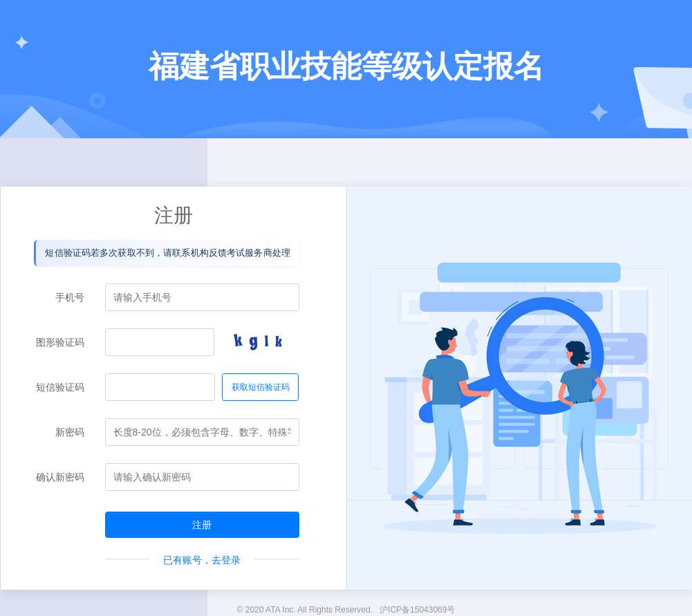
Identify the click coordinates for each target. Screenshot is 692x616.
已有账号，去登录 (202, 560)
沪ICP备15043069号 (417, 610)
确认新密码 (60, 477)
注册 (202, 525)
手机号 (70, 297)
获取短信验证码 (261, 387)
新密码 (70, 432)
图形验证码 (60, 342)
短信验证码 (60, 387)
